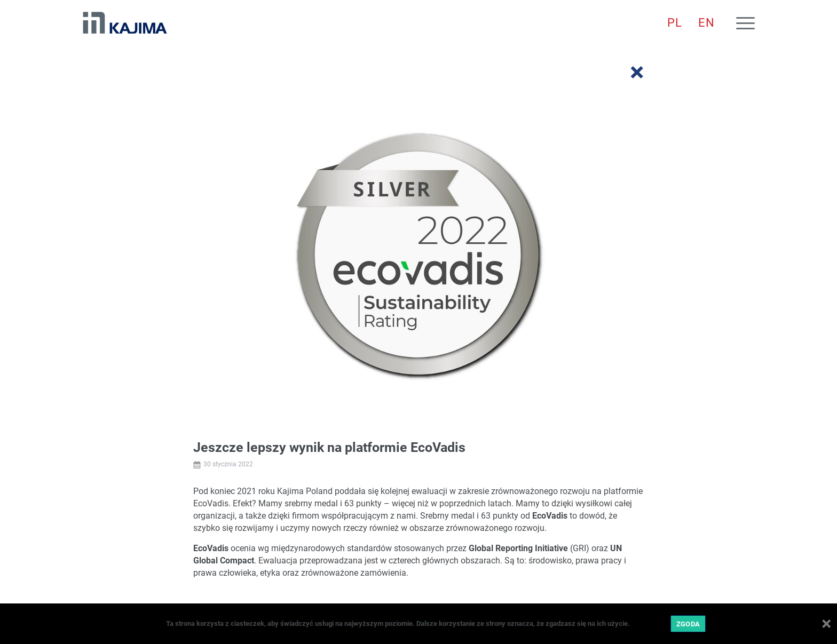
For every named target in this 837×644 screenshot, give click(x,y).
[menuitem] (675, 23)
